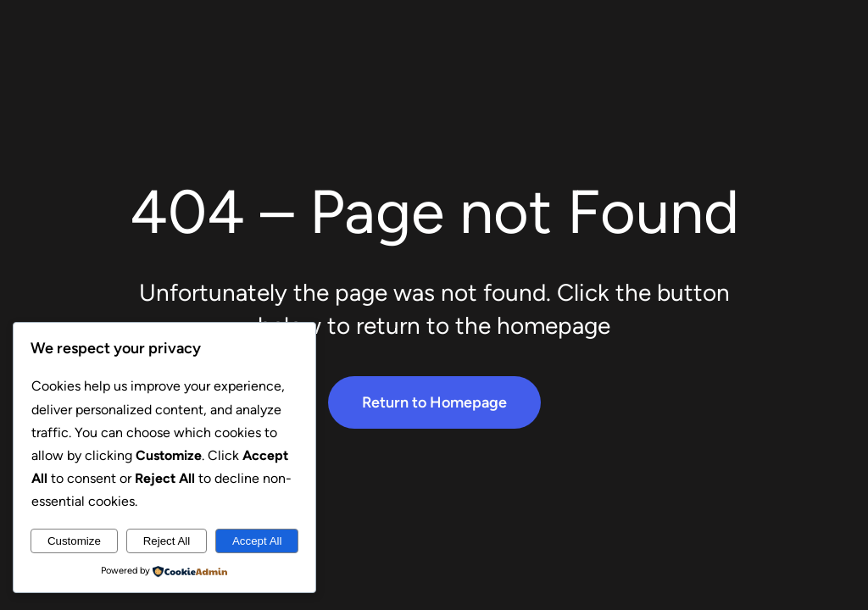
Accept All (257, 541)
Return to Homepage (434, 402)
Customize (74, 541)
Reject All (167, 541)
